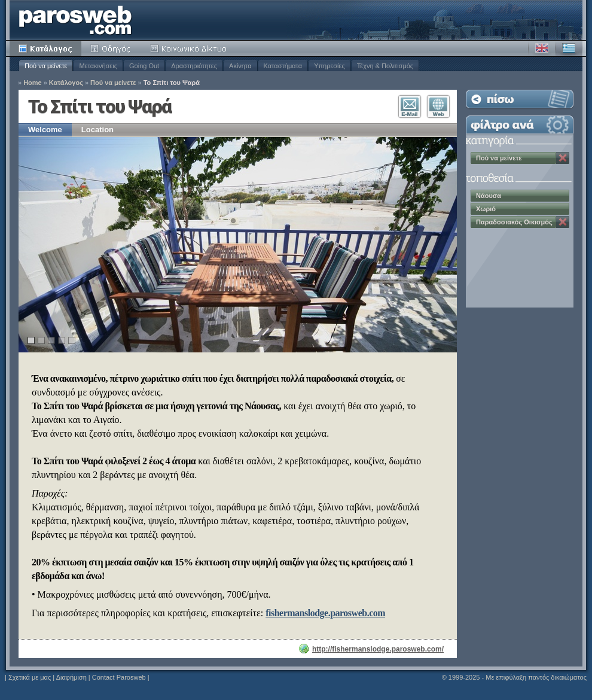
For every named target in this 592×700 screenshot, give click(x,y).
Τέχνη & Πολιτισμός (385, 66)
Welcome (45, 130)
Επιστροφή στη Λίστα (520, 99)
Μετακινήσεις (98, 66)
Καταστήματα (283, 66)
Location (97, 130)
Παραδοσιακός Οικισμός (514, 222)
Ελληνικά (569, 48)
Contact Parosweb (119, 677)
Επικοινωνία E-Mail (410, 106)
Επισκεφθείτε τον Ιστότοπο (438, 106)
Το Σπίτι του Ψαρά (172, 83)
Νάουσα (489, 196)
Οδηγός (111, 48)
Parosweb (75, 20)
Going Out (144, 66)
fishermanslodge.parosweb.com (325, 613)
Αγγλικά (542, 48)
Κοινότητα (190, 48)
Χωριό (486, 209)
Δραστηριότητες (194, 66)
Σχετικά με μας (30, 677)
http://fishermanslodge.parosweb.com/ (378, 649)
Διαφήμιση (71, 677)
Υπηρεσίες (329, 66)
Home (33, 83)
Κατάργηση (563, 158)
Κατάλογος (45, 48)
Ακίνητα (240, 66)
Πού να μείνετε (46, 66)
